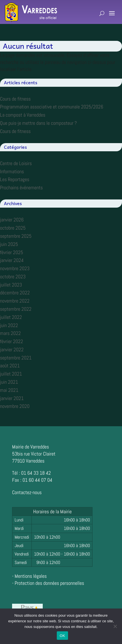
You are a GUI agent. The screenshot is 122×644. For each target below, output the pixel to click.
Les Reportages (15, 179)
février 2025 (12, 252)
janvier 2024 (12, 260)
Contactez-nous (27, 492)
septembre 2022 (16, 309)
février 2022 (12, 341)
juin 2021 (9, 382)
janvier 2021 (12, 398)
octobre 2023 (13, 277)
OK (62, 636)
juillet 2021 (11, 374)
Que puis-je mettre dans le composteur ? (38, 123)
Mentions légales (31, 576)
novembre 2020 (15, 406)
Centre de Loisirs (16, 163)
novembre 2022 (15, 301)
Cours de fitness (15, 99)
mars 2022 (10, 333)
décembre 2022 (15, 293)
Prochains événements (21, 187)
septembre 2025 (16, 236)
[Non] (115, 626)
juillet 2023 (11, 285)
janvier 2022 (12, 349)
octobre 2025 (13, 228)
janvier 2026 (12, 220)
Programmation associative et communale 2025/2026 (52, 107)
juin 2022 (9, 325)
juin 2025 (9, 244)
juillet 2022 (11, 317)
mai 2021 (9, 390)
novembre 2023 (15, 268)
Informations (12, 171)
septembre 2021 (16, 358)
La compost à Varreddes (23, 115)
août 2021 (10, 366)
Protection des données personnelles (49, 583)
